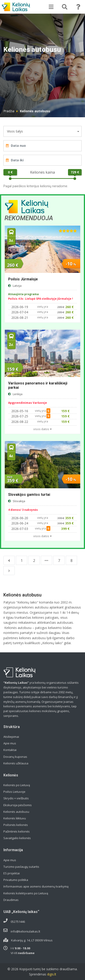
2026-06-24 (20, 523)
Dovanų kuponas (15, 757)
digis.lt (52, 974)
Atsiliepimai (11, 737)
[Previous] (9, 560)
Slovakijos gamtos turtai (29, 495)
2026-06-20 (20, 518)
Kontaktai (10, 750)
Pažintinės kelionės (17, 831)
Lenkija (18, 394)
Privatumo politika (16, 880)
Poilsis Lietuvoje (14, 792)
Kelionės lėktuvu (15, 818)
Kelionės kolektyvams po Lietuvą (26, 893)
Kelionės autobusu (16, 812)
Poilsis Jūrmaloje (23, 279)
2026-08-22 (20, 422)
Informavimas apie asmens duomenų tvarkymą (36, 886)
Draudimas (11, 900)
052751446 (18, 922)
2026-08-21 (20, 318)
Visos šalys (15, 131)
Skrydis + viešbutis (16, 798)
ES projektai (12, 873)
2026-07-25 (20, 416)
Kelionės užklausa (16, 763)
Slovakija (19, 501)
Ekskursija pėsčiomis (18, 805)
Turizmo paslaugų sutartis (21, 867)
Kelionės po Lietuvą (17, 785)
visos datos (42, 429)
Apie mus (10, 743)
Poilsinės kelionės (16, 825)
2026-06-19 (20, 307)
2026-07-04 (20, 312)
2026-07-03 (20, 529)
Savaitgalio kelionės (17, 838)
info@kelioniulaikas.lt (25, 931)
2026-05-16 (20, 411)
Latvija (17, 286)
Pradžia (9, 111)
